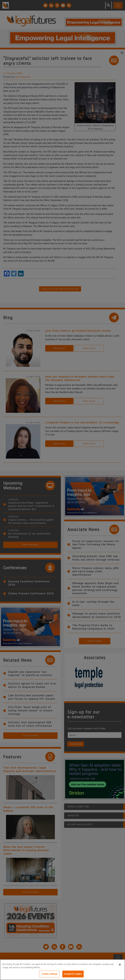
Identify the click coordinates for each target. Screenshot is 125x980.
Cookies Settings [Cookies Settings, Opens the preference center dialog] (49, 974)
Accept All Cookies (73, 974)
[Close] (120, 965)
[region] (62, 970)
